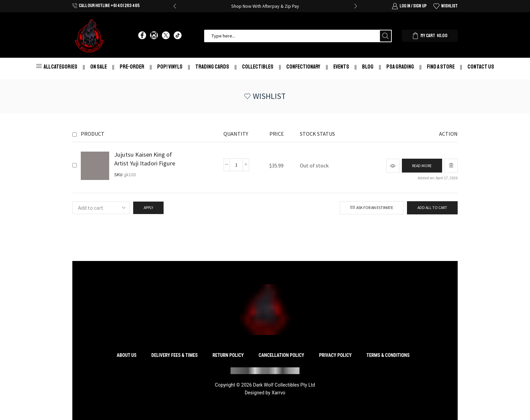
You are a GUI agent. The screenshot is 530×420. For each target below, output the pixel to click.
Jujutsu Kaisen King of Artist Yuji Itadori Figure (145, 159)
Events (341, 67)
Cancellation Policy (281, 355)
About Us (127, 355)
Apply (148, 207)
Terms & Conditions (388, 355)
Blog (368, 67)
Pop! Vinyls (170, 67)
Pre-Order (132, 67)
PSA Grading (400, 67)
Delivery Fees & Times (175, 355)
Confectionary (303, 67)
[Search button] (386, 36)
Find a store (441, 67)
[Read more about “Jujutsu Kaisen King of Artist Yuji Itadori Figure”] (422, 166)
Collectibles (258, 67)
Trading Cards (212, 67)
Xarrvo (278, 393)
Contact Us (481, 67)
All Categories (57, 67)
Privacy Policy (335, 355)
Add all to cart (432, 207)
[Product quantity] (236, 165)
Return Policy (228, 355)
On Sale (99, 67)
